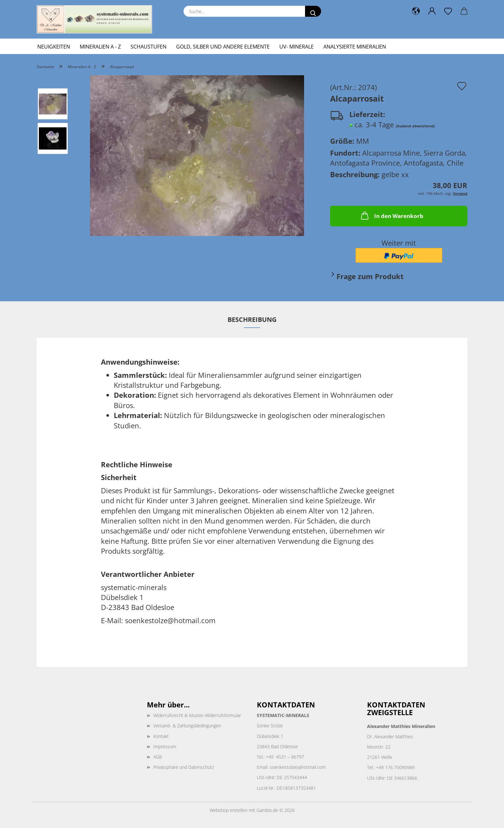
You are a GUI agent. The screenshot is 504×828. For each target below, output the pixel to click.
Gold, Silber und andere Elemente (223, 47)
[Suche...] (313, 11)
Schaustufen (148, 47)
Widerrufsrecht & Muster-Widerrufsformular (197, 715)
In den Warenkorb (392, 215)
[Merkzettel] (448, 11)
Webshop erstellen (229, 810)
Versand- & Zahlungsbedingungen (187, 726)
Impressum (165, 746)
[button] (416, 11)
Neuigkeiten (54, 47)
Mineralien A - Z (100, 47)
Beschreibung (252, 319)
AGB (158, 757)
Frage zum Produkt (370, 276)
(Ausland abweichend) (415, 126)
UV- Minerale (297, 47)
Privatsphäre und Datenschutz (184, 767)
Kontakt (161, 736)
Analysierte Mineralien (355, 47)
